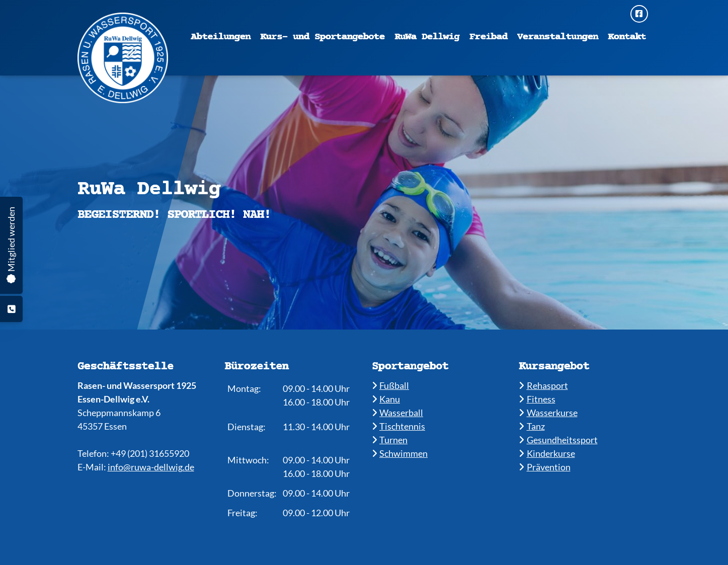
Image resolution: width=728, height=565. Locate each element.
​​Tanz (532, 426)
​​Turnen (390, 440)
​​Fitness (537, 399)
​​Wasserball (398, 413)
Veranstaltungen (558, 37)
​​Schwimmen (400, 453)
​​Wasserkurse (548, 413)
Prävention (545, 467)
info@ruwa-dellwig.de (151, 467)
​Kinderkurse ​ (547, 453)
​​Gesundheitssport (558, 440)
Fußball (391, 385)
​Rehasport (543, 385)
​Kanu (386, 399)
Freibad (488, 37)
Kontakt (627, 37)
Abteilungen (220, 37)
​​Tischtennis (399, 426)
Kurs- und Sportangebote (322, 37)
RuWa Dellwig (427, 37)
